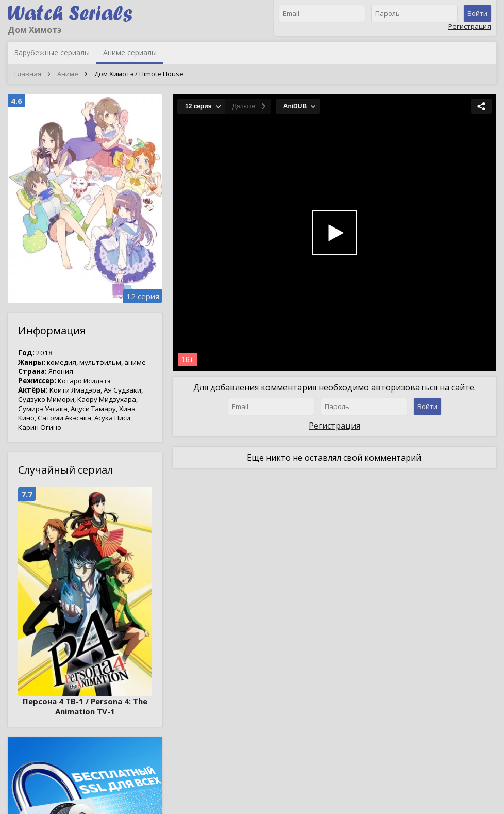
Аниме (68, 74)
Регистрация (470, 26)
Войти (477, 13)
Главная (28, 74)
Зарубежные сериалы (52, 52)
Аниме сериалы (130, 52)
